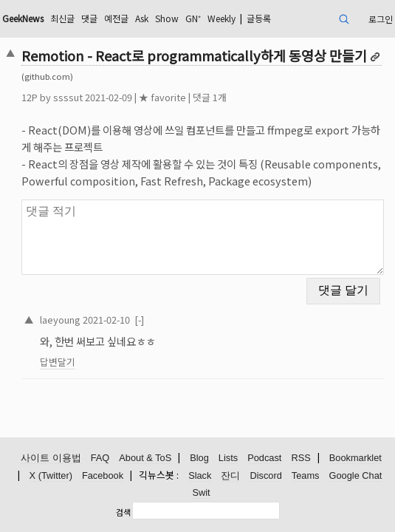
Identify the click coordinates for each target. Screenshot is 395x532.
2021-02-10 (106, 320)
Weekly (221, 18)
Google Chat (356, 475)
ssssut (68, 97)
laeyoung (60, 320)
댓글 (89, 18)
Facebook (103, 475)
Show (167, 18)
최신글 (62, 18)
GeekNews (23, 18)
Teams (306, 475)
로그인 (381, 19)
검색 (123, 512)
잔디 (230, 475)
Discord (265, 475)
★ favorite (162, 97)
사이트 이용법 (51, 458)
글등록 (259, 18)
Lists (228, 458)
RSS (300, 458)
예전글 (116, 18)
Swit (201, 492)
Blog (199, 458)
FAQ (100, 458)
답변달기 (58, 362)
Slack (200, 475)
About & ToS (145, 458)
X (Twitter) (51, 475)
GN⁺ (193, 18)
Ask (142, 18)
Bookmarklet (355, 458)
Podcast (264, 458)
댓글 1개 (210, 97)
